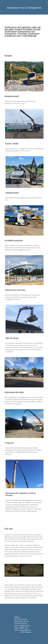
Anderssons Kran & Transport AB (24, 8)
